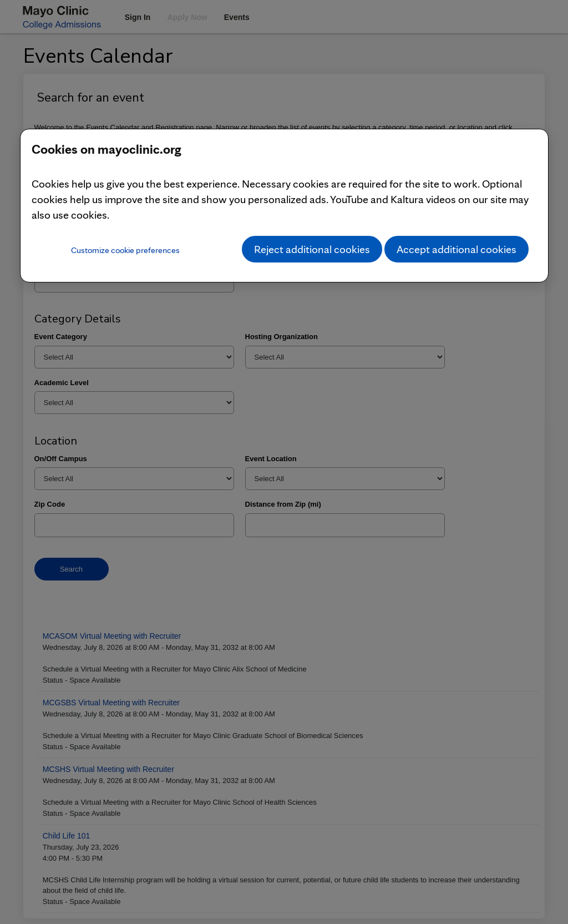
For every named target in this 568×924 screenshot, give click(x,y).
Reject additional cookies (312, 249)
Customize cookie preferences (125, 250)
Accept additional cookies (457, 249)
